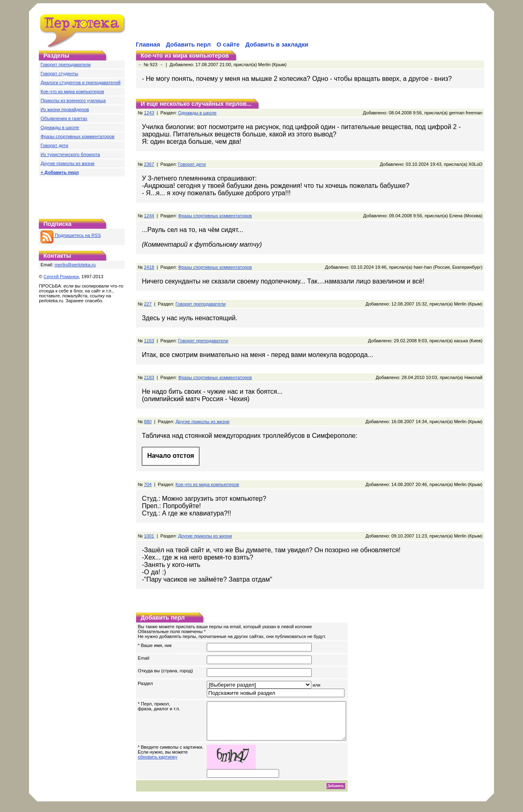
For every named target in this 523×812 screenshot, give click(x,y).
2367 (149, 164)
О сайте (228, 45)
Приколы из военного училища (73, 100)
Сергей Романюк (61, 277)
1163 (149, 341)
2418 (149, 267)
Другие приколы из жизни (67, 163)
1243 (149, 113)
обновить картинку (158, 764)
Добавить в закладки (277, 45)
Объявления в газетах (64, 118)
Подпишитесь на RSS (70, 235)
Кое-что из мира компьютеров (72, 91)
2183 (149, 377)
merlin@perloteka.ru (75, 265)
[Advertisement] (230, 27)
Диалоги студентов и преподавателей (80, 83)
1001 (149, 536)
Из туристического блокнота (70, 154)
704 (148, 484)
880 (148, 422)
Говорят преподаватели (66, 65)
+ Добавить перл (60, 172)
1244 (149, 216)
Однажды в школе (60, 127)
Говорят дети (54, 145)
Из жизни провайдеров (65, 109)
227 (148, 304)
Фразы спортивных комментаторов (77, 136)
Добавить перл (188, 45)
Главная (148, 45)
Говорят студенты (59, 74)
